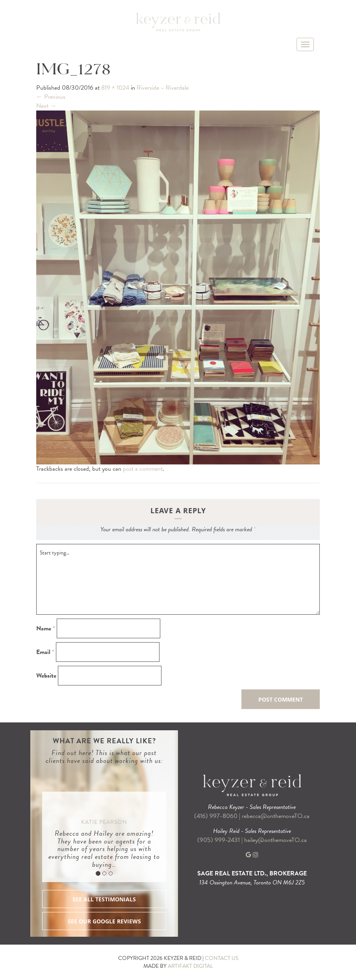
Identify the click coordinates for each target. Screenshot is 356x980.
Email (45, 652)
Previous (51, 97)
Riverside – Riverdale (163, 88)
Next (46, 106)
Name (46, 629)
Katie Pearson (104, 822)
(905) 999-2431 (219, 840)
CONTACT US (222, 958)
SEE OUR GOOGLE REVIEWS (104, 921)
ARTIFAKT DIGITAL (190, 966)
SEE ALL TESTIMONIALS (104, 899)
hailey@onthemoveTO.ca (275, 840)
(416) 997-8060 (216, 816)
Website (46, 676)
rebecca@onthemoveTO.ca (276, 816)
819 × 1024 (115, 88)
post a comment (143, 469)
